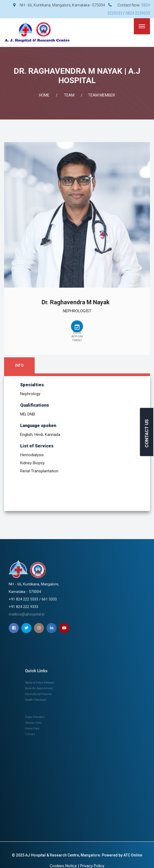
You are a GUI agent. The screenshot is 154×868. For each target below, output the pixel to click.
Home (44, 95)
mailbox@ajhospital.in (73, 597)
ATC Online (133, 855)
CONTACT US (147, 433)
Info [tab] (19, 365)
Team (69, 95)
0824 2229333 (138, 13)
